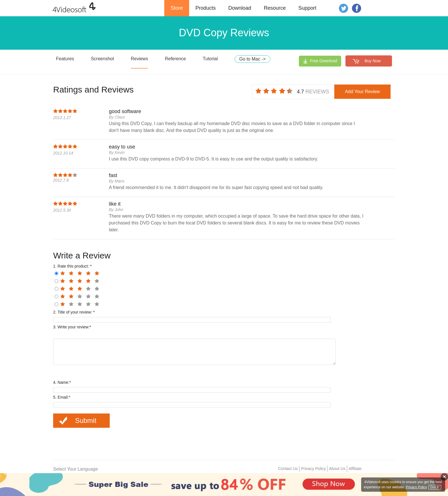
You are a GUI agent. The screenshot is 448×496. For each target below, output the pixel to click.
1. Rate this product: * (72, 266)
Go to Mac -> (252, 59)
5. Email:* (62, 399)
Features (65, 59)
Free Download (324, 61)
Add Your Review (363, 92)
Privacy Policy (313, 470)
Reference (175, 59)
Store (177, 8)
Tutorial (210, 59)
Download (240, 8)
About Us (337, 470)
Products (206, 8)
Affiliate (355, 470)
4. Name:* (62, 384)
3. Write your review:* (72, 327)
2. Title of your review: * (74, 312)
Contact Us (288, 470)
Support (307, 8)
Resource (275, 8)
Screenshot (102, 59)
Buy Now (373, 61)
